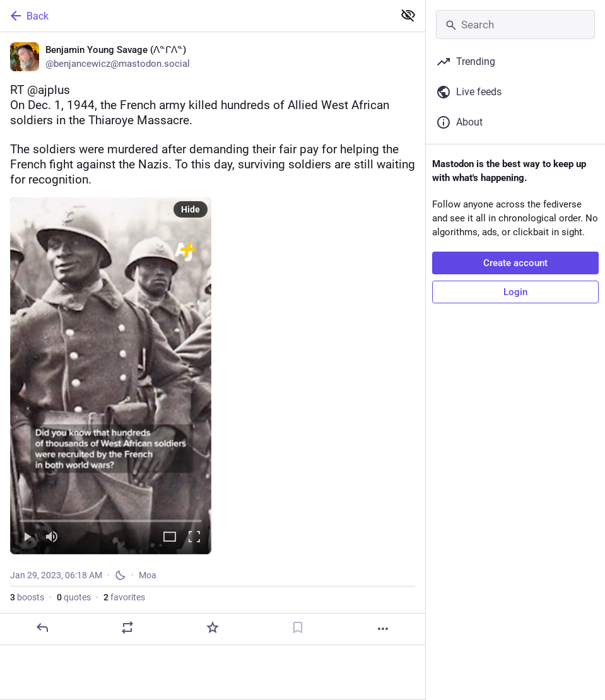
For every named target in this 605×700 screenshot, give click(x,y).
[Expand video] (170, 538)
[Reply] (42, 627)
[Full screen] (194, 538)
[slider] (111, 518)
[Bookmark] (298, 627)
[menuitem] (111, 376)
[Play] (27, 538)
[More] (383, 629)
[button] (111, 376)
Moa (148, 575)
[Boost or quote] (127, 627)
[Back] (196, 16)
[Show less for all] (408, 15)
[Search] (515, 25)
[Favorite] (213, 627)
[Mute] (52, 538)
